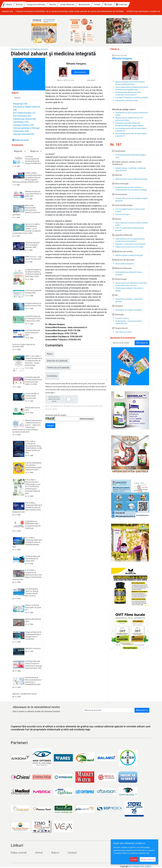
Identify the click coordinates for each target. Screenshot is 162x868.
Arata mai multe (21, 140)
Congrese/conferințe (58, 4)
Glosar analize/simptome (125, 264)
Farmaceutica (120, 194)
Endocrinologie (120, 184)
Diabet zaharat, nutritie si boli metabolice (127, 163)
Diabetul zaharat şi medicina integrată (129, 255)
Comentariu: (52, 376)
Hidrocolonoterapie (122, 214)
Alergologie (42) (20, 104)
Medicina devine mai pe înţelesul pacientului (131, 179)
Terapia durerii (120, 328)
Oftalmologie (119, 279)
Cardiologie (119, 151)
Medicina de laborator (123, 260)
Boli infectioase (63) (22, 116)
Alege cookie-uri (148, 859)
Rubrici (55, 853)
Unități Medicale (89, 4)
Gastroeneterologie (122, 205)
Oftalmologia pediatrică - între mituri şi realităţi (129, 289)
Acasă (31, 4)
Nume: (50, 354)
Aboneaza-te (142, 343)
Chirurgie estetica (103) (24, 125)
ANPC (149, 866)
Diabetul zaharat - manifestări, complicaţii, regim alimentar (131, 169)
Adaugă (50, 426)
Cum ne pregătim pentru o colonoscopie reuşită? (130, 210)
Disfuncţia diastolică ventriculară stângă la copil (131, 156)
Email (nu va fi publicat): (57, 361)
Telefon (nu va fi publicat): (58, 368)
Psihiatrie (118, 306)
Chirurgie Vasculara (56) (24, 134)
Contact (119, 4)
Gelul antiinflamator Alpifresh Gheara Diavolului (129, 273)
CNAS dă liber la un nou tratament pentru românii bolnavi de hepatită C (130, 240)
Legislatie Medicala (122, 235)
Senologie (118, 314)
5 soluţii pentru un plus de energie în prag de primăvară (131, 199)
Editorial (117, 175)
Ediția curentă (19, 853)
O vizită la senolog (122, 318)
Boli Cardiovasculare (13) (24, 113)
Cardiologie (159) (21, 122)
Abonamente (106, 4)
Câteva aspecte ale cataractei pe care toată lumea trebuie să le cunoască (131, 284)
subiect (132, 109)
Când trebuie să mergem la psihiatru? (129, 310)
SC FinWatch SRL (137, 866)
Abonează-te (142, 710)
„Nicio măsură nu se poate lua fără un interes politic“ (132, 224)
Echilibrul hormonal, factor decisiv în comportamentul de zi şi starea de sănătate (131, 189)
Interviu (117, 219)
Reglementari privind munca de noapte (129, 247)
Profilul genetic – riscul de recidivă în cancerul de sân (129, 322)
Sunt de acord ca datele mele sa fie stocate (62, 399)
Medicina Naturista (122, 268)
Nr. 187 (30, 49)
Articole (41, 4)
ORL (115, 295)
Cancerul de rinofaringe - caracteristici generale (129, 300)
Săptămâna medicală (18, 49)
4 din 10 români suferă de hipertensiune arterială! (130, 229)
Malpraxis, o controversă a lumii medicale (130, 244)
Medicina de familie (41, 49)
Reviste (75, 4)
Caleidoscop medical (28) (24, 119)
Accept (134, 859)
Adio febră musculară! (123, 332)
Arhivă (39, 853)
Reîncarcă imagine (87, 419)
